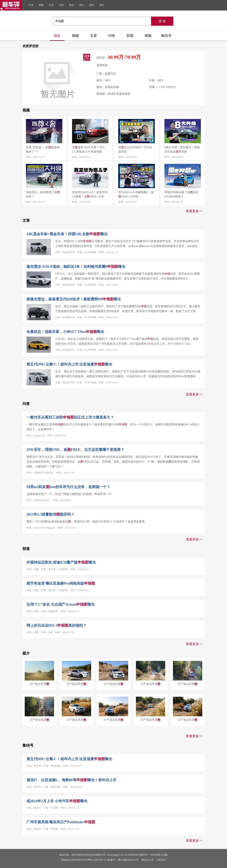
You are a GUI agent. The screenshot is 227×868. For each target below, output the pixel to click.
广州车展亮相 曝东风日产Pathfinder (61, 822)
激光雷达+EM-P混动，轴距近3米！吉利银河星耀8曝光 (76, 267)
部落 (130, 36)
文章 (94, 36)
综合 (57, 36)
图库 (92, 5)
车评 (31, 5)
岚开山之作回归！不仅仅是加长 (135, 149)
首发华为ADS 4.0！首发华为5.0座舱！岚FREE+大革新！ (90, 195)
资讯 (102, 5)
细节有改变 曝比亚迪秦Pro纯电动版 (61, 583)
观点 (82, 5)
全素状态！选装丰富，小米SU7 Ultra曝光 (65, 332)
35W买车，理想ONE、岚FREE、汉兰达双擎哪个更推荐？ (75, 450)
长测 (51, 5)
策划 (71, 5)
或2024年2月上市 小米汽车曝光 (57, 801)
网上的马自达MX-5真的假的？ (57, 625)
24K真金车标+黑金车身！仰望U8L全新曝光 (67, 234)
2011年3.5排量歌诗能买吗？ (51, 514)
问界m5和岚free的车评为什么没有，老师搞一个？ (68, 487)
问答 (112, 36)
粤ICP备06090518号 (128, 860)
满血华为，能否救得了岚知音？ (43, 194)
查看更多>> (194, 211)
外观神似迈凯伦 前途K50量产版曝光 (61, 562)
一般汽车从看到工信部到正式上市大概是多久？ (70, 417)
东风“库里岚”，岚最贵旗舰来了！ (43, 149)
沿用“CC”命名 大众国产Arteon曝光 (61, 604)
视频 (41, 5)
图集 (148, 36)
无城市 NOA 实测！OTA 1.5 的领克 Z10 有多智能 (88, 149)
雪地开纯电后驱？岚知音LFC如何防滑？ (181, 194)
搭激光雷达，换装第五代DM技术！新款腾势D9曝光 (74, 299)
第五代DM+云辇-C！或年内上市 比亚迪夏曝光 (69, 364)
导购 (61, 5)
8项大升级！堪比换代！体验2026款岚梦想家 (182, 149)
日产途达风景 (39, 684)
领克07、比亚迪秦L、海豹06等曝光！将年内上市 (71, 780)
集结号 (166, 36)
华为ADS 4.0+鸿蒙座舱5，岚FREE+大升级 (136, 194)
